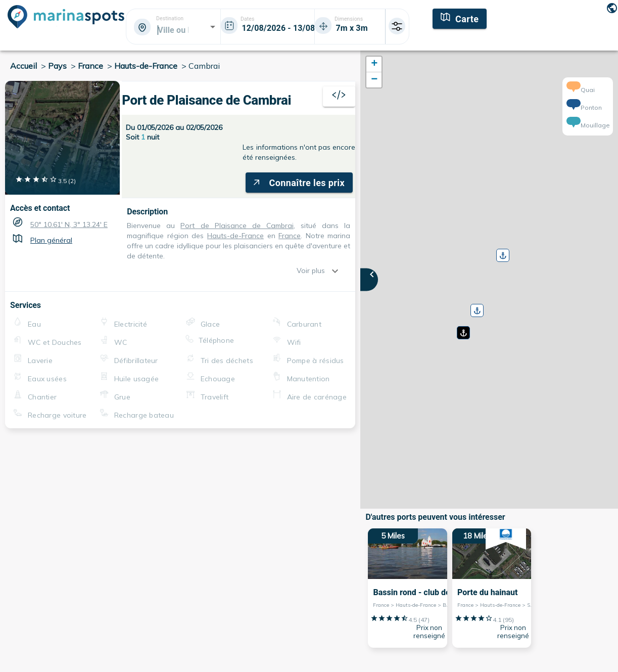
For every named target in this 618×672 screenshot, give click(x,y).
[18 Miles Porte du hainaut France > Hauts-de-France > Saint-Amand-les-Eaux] (492, 588)
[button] (462, 329)
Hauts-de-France (146, 66)
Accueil (23, 66)
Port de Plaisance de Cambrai (206, 100)
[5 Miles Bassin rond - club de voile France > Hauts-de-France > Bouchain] (408, 588)
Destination (170, 19)
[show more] (338, 271)
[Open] (213, 27)
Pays (57, 66)
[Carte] (460, 18)
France (90, 66)
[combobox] (173, 30)
